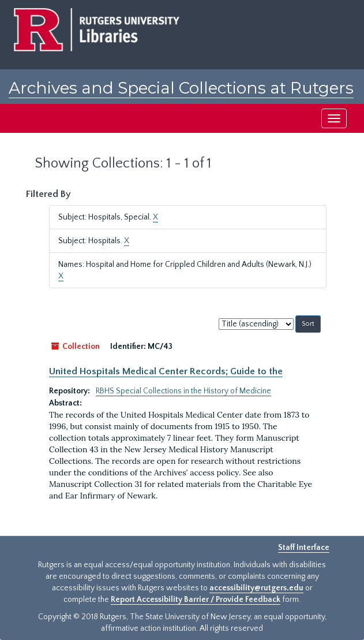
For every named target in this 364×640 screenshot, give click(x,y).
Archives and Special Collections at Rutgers (181, 88)
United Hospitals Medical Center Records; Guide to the (166, 371)
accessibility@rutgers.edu (256, 588)
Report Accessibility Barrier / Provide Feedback (196, 600)
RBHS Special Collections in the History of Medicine (183, 391)
